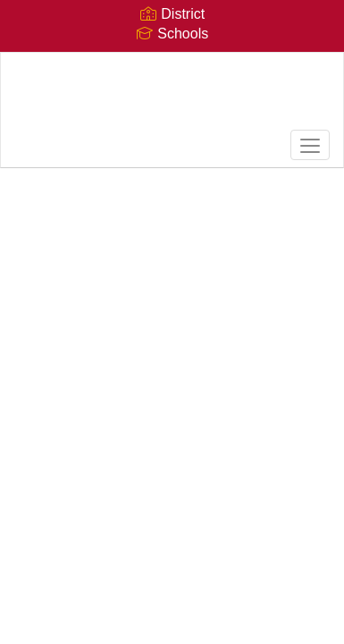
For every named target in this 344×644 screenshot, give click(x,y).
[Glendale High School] (172, 97)
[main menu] (310, 145)
